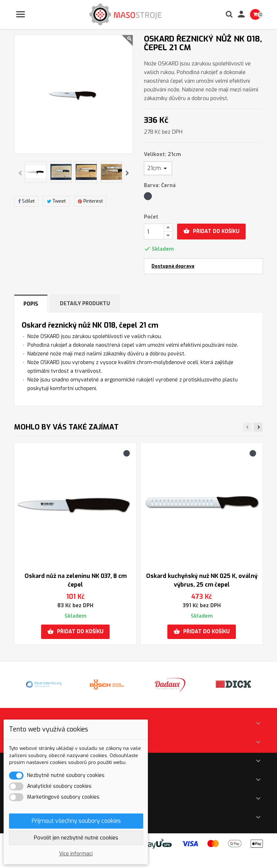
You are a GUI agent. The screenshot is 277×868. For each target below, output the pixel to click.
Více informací (76, 854)
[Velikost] (158, 168)
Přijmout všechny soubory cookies (76, 821)
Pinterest (90, 201)
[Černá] (148, 198)
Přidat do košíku (211, 231)
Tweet (56, 201)
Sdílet (26, 201)
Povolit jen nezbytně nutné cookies (76, 838)
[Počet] (154, 232)
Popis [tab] (31, 304)
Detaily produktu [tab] (85, 304)
